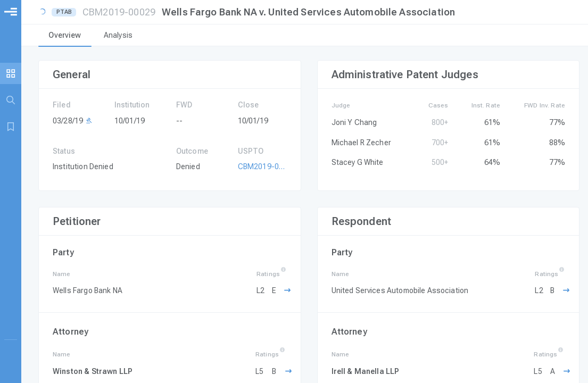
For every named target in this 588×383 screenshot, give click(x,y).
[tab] (65, 36)
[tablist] (305, 36)
